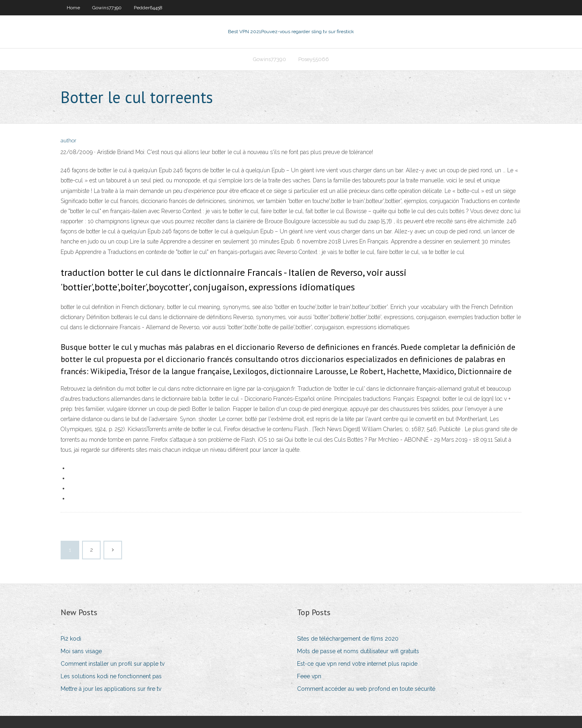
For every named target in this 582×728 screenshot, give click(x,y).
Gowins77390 (107, 8)
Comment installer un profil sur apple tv (113, 664)
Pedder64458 (148, 8)
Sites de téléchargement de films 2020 (348, 639)
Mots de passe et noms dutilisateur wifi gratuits (358, 651)
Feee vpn (309, 676)
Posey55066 (314, 59)
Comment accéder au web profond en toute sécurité (366, 689)
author (69, 141)
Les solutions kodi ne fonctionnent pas (111, 676)
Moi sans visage (81, 651)
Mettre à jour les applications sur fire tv (111, 689)
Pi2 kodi (71, 639)
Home (73, 8)
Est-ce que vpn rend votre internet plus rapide (357, 664)
